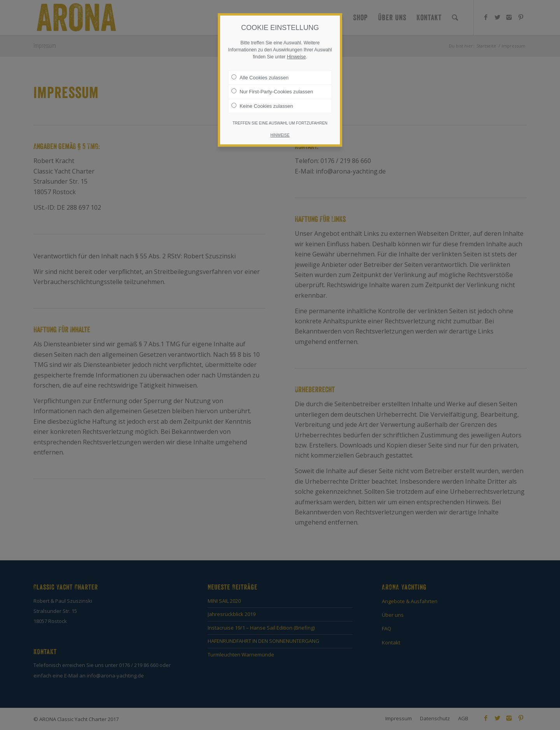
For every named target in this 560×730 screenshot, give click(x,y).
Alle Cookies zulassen (260, 77)
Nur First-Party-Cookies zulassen (272, 91)
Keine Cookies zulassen (262, 106)
